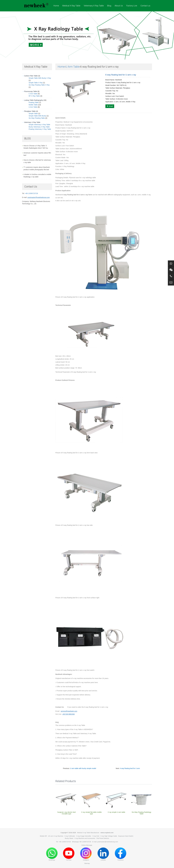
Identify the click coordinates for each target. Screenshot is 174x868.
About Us (119, 6)
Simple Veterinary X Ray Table (39, 125)
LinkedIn (103, 854)
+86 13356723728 (31, 193)
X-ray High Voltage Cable (109, 836)
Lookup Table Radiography (34, 100)
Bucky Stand (69, 838)
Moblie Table (33, 105)
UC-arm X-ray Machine (56, 836)
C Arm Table (33, 94)
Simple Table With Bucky (37, 116)
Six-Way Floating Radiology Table (141, 813)
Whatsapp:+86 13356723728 (82, 842)
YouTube (69, 854)
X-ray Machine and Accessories (85, 838)
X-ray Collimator (70, 836)
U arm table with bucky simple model (83, 768)
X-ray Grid (96, 836)
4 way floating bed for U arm (130, 768)
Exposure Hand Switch (126, 836)
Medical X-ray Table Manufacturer (88, 833)
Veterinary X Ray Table (94, 6)
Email (110, 106)
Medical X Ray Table (71, 6)
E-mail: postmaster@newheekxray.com (105, 842)
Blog (109, 6)
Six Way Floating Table (37, 118)
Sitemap (87, 863)
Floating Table (34, 102)
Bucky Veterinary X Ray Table (39, 127)
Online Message (87, 845)
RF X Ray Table (34, 96)
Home (56, 6)
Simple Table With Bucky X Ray (40, 78)
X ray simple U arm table (116, 812)
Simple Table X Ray (36, 83)
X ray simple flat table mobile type (91, 813)
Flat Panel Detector (103, 838)
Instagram (86, 854)
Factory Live (132, 6)
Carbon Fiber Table (31, 76)
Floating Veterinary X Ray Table (40, 129)
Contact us (145, 6)
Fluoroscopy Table (31, 91)
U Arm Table (72, 67)
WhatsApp (52, 854)
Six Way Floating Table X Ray (39, 85)
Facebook (121, 854)
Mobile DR (43, 836)
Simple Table (33, 114)
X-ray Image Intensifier (84, 836)
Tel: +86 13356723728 (63, 842)
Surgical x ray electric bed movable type (66, 813)
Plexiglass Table (30, 111)
